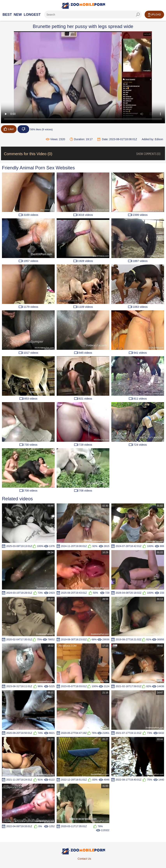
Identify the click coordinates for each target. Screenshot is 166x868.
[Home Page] (83, 5)
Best (7, 15)
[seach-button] (138, 15)
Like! (9, 129)
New (18, 15)
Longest (32, 15)
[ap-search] (93, 15)
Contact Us (84, 859)
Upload (154, 15)
